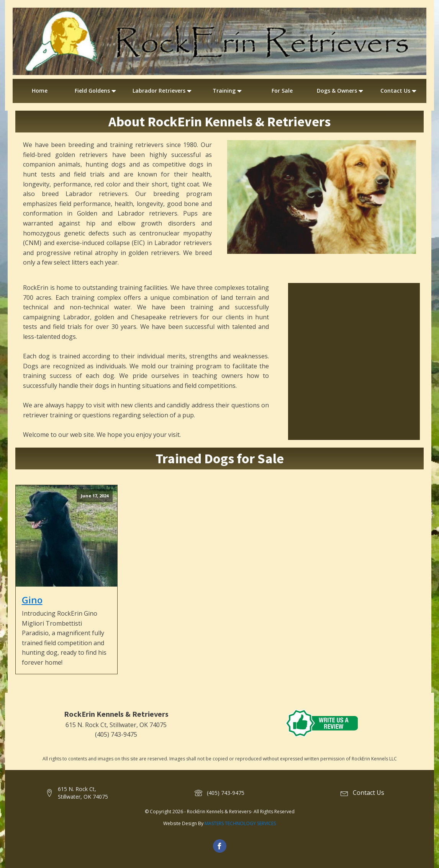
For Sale (282, 91)
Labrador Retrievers (163, 91)
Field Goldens (96, 91)
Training (228, 91)
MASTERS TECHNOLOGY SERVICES (240, 823)
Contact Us (399, 91)
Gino (32, 600)
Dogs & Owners (341, 91)
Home (40, 91)
